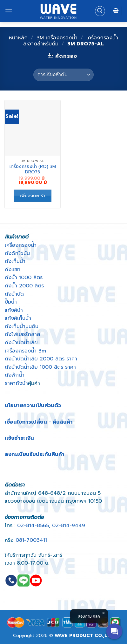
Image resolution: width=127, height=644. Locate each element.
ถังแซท (13, 270)
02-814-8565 (33, 526)
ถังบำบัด (14, 294)
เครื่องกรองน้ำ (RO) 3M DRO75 (33, 169)
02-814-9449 (69, 526)
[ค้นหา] (100, 11)
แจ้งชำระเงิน (19, 438)
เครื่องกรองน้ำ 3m (25, 351)
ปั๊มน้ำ (11, 302)
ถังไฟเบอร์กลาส (22, 334)
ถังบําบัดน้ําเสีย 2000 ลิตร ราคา (41, 359)
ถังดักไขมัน (17, 253)
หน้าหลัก (18, 38)
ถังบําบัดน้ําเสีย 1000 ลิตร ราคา (40, 367)
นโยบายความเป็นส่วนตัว (33, 406)
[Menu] (9, 11)
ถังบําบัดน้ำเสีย (21, 343)
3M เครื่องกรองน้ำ (57, 38)
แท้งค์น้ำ (14, 310)
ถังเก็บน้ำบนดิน (22, 326)
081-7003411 (31, 540)
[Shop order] (63, 75)
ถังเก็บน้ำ (15, 261)
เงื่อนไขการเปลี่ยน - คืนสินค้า (39, 422)
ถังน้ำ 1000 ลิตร (24, 278)
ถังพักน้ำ (15, 375)
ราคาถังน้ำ (16, 383)
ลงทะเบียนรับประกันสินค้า (35, 454)
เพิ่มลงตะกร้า (33, 195)
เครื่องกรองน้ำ (21, 245)
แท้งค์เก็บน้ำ (18, 318)
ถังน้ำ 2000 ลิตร (24, 286)
